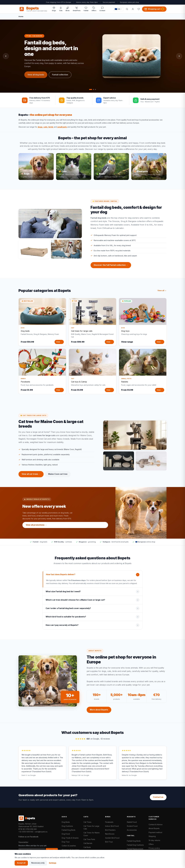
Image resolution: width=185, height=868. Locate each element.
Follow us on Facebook (28, 837)
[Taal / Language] (118, 9)
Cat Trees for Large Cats (91, 827)
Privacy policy (154, 848)
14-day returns (154, 840)
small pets (62, 127)
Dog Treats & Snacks (70, 838)
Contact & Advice (156, 824)
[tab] (91, 89)
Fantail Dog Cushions (135, 845)
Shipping (152, 836)
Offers (151, 844)
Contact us (158, 797)
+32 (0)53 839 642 (26, 832)
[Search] (127, 9)
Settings (53, 863)
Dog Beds (66, 822)
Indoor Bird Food (112, 826)
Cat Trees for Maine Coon (92, 834)
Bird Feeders (110, 830)
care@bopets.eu (41, 832)
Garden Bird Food (112, 838)
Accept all (21, 863)
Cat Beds (87, 847)
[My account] (133, 9)
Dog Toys (66, 842)
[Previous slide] (6, 56)
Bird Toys (109, 842)
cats (45, 127)
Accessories (132, 830)
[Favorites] (139, 9)
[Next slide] (179, 56)
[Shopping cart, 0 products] (154, 9)
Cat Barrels (88, 843)
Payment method (155, 832)
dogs (40, 127)
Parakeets (109, 822)
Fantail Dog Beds (69, 830)
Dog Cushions (67, 826)
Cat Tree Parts (89, 839)
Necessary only (38, 863)
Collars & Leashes (69, 846)
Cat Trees (87, 822)
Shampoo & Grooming (70, 850)
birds (51, 127)
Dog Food (66, 834)
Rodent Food (132, 826)
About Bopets (154, 828)
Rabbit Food (132, 822)
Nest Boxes (110, 834)
